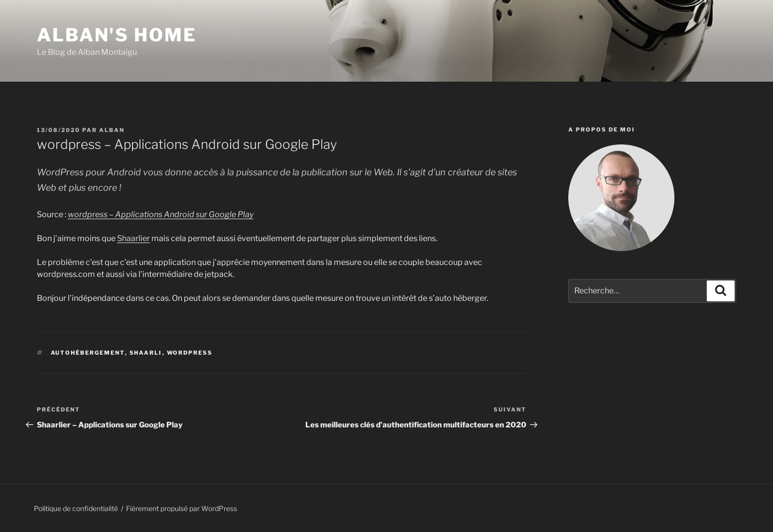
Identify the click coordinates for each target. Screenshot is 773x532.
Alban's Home (117, 35)
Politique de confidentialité (76, 508)
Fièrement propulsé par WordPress (182, 508)
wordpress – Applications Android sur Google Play (161, 214)
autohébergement (88, 353)
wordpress (190, 353)
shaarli (146, 353)
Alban (112, 130)
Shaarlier (133, 238)
